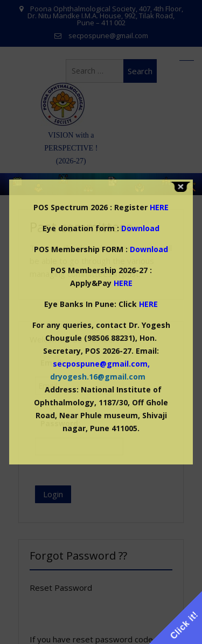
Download (140, 228)
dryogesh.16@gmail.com (98, 377)
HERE (123, 283)
